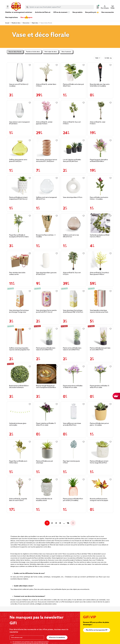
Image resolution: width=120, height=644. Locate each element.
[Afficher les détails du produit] (20, 72)
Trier (97, 58)
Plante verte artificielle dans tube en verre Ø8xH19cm (72, 349)
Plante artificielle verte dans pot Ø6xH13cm (73, 85)
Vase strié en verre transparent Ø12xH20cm (19, 123)
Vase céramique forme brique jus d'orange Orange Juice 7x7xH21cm (19, 311)
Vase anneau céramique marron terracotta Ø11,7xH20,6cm (47, 161)
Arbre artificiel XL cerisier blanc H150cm (46, 85)
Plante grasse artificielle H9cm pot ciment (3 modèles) (73, 500)
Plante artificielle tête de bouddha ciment (44, 500)
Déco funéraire (66, 52)
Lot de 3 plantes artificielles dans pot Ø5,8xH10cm (72, 161)
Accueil (7, 23)
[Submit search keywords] (27, 7)
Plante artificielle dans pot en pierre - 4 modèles (99, 424)
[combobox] (59, 7)
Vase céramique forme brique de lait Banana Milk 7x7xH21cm (73, 311)
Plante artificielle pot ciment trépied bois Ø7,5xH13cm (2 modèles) (18, 198)
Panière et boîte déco (33, 52)
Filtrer (108, 58)
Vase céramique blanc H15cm (73, 197)
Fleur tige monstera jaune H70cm (71, 462)
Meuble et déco (16, 23)
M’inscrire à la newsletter (57, 638)
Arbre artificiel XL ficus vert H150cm (72, 123)
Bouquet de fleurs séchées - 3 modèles (46, 236)
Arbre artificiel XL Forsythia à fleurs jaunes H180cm (99, 274)
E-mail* (13, 635)
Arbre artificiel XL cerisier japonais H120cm (44, 123)
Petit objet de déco (51, 52)
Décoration (26, 23)
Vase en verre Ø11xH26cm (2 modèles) (19, 85)
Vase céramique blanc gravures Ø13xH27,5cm (46, 274)
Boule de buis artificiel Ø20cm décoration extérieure (19, 387)
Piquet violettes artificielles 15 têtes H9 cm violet (46, 424)
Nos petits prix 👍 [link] (92, 12)
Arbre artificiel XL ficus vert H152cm (72, 274)
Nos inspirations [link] (12, 17)
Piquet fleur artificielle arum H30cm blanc (18, 462)
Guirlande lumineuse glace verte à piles (18, 424)
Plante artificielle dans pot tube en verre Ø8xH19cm (100, 349)
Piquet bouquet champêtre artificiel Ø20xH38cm (99, 161)
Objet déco (35, 23)
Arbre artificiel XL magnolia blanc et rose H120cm (18, 500)
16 (68, 523)
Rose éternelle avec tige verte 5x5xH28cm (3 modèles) (100, 85)
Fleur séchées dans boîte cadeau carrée (17, 274)
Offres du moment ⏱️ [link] (62, 12)
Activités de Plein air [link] (43, 12)
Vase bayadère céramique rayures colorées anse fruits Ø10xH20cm (99, 311)
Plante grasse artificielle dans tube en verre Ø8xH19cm (46, 349)
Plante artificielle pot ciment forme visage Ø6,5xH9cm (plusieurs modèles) (99, 462)
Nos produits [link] (77, 12)
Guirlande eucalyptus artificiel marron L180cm (100, 236)
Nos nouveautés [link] (108, 12)
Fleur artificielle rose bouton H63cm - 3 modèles (99, 198)
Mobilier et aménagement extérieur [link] (19, 12)
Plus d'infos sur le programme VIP (97, 630)
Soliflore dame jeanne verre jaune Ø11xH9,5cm (18, 161)
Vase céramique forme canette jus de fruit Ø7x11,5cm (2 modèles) (46, 311)
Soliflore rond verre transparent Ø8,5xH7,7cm (47, 198)
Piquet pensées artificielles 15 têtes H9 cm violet (99, 387)
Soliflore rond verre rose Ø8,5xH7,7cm (71, 236)
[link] (77, 15)
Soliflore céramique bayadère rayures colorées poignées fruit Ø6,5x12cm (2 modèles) (19, 349)
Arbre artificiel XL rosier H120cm (98, 123)
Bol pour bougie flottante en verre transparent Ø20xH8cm (46, 387)
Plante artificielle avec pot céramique (44, 462)
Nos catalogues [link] (26, 17)
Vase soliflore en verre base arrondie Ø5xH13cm (72, 424)
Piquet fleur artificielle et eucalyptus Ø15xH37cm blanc (19, 236)
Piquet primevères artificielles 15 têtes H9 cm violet (73, 387)
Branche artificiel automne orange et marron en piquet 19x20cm (99, 500)
